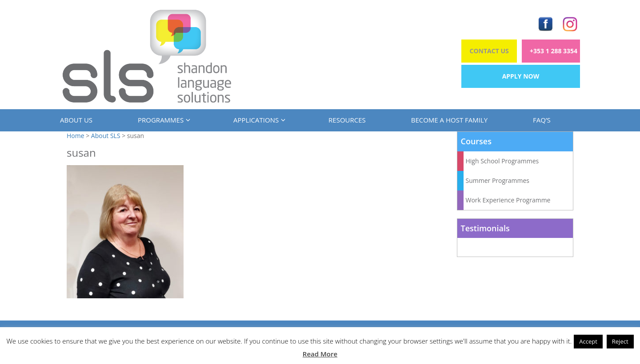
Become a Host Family (449, 120)
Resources (347, 120)
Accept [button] (588, 341)
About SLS (106, 136)
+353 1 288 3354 (554, 51)
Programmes (163, 120)
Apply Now (521, 76)
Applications (258, 120)
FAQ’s (542, 120)
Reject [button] (620, 341)
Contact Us (489, 51)
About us (76, 120)
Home (76, 136)
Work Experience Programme (508, 200)
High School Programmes (502, 161)
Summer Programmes (498, 180)
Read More (320, 354)
